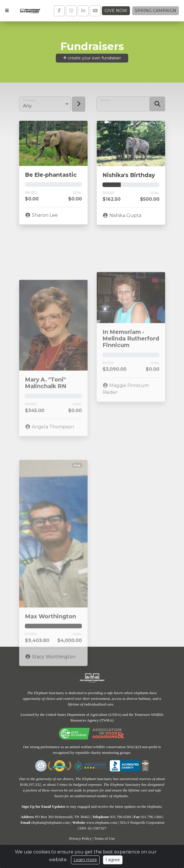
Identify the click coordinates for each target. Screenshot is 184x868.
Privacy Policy (80, 838)
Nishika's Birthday (129, 175)
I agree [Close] (113, 860)
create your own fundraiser (92, 58)
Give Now (116, 11)
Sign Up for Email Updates (43, 806)
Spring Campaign (156, 11)
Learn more (85, 860)
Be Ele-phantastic (51, 175)
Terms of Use (104, 838)
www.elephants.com (102, 822)
